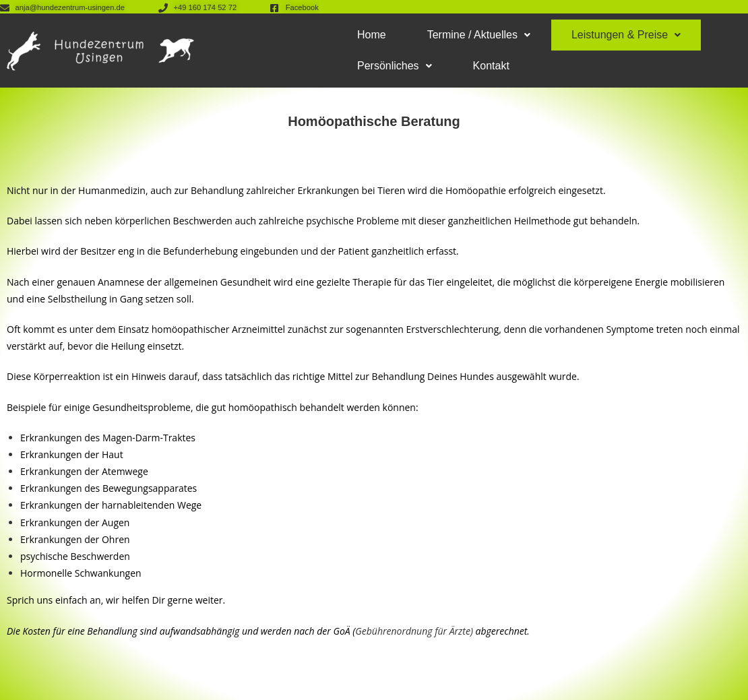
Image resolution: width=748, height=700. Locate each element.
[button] (479, 35)
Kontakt (491, 66)
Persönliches (395, 66)
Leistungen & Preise (626, 35)
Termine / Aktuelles (479, 35)
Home (372, 35)
